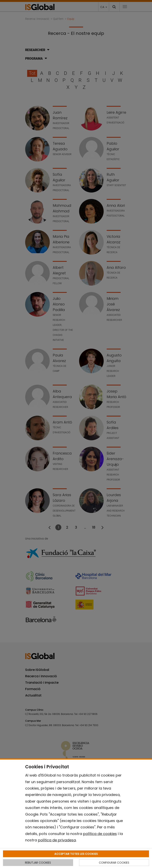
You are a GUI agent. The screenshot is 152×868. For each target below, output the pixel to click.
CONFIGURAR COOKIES (114, 863)
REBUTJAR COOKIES (38, 863)
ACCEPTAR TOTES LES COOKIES (76, 854)
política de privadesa (57, 840)
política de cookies (100, 834)
